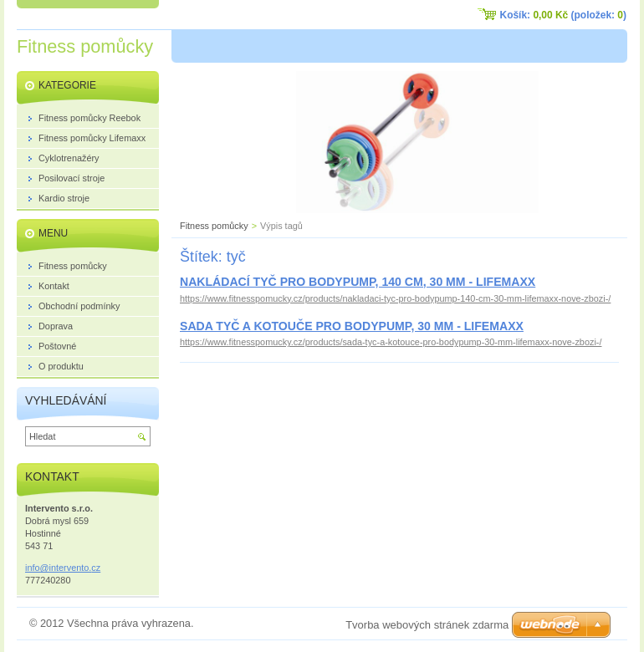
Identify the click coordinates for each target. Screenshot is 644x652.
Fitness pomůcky (214, 226)
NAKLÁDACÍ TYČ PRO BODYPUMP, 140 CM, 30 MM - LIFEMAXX (358, 282)
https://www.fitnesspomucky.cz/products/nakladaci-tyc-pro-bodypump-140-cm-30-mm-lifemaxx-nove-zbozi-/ (395, 298)
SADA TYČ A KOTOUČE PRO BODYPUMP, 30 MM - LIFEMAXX (352, 326)
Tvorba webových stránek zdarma (427, 625)
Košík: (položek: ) (563, 15)
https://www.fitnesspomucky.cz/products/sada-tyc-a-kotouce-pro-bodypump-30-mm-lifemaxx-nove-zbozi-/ (391, 342)
